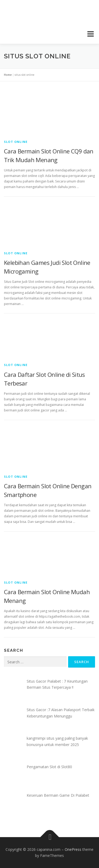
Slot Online (16, 142)
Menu (90, 34)
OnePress (73, 849)
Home (8, 75)
